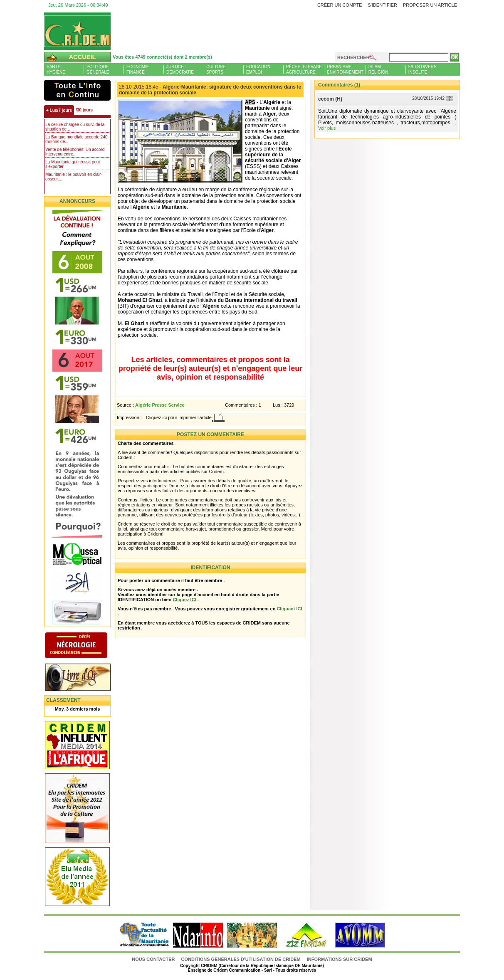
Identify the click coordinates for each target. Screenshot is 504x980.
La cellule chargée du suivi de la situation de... (75, 127)
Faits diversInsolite (422, 69)
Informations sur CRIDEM (340, 959)
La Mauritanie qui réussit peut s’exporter (73, 164)
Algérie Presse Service (160, 405)
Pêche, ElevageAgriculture (304, 69)
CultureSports (216, 69)
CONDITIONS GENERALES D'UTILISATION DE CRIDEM (241, 959)
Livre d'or (85, 678)
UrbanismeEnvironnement (345, 69)
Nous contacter (154, 959)
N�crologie (85, 646)
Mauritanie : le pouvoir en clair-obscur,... (74, 177)
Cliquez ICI (184, 600)
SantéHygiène (56, 69)
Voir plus (327, 128)
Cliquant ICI (289, 609)
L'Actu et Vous (77, 90)
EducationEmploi (258, 69)
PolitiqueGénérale (98, 69)
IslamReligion (378, 69)
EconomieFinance (138, 69)
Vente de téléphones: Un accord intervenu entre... (75, 152)
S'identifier (382, 5)
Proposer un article (430, 5)
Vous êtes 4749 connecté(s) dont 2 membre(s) (162, 57)
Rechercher (353, 57)
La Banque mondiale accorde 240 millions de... (77, 139)
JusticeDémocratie (180, 69)
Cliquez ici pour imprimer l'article (179, 417)
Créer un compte (340, 5)
